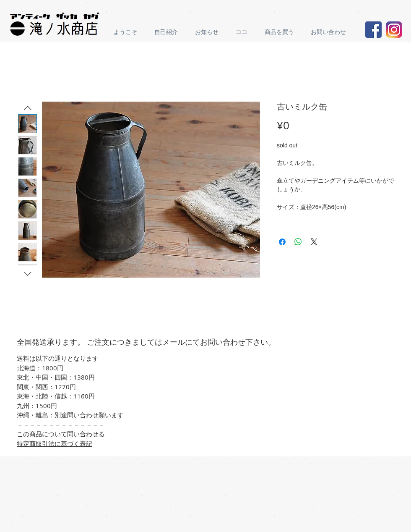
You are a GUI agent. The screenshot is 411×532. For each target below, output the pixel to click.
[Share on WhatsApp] (298, 242)
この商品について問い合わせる (61, 434)
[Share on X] (314, 242)
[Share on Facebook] (282, 242)
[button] (281, 32)
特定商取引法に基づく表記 (55, 443)
